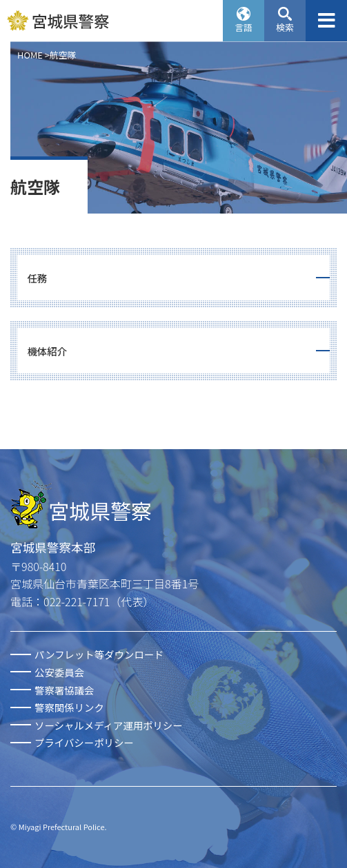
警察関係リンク (69, 707)
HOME (30, 55)
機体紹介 (47, 351)
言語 (244, 27)
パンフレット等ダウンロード (99, 654)
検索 (285, 27)
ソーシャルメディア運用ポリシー (109, 725)
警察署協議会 (64, 690)
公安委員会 (59, 672)
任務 (37, 278)
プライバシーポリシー (84, 742)
